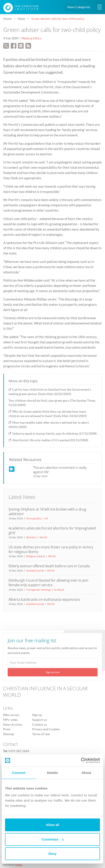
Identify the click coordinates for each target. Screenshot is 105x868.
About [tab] (86, 773)
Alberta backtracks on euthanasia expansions (44, 599)
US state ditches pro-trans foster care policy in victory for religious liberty (51, 549)
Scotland (59, 590)
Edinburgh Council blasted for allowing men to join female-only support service (48, 583)
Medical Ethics (31, 38)
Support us (39, 720)
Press (7, 729)
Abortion (31, 537)
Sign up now (53, 672)
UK (46, 518)
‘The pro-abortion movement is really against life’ (60, 470)
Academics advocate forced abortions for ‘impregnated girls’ (52, 530)
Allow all (53, 825)
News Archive (13, 725)
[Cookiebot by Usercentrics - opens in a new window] (81, 760)
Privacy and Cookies (46, 729)
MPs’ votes (10, 720)
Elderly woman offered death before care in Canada (49, 566)
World (43, 537)
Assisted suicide (35, 570)
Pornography (34, 518)
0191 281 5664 (19, 751)
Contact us (39, 725)
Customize (53, 839)
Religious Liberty (36, 556)
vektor (19, 865)
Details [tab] (52, 773)
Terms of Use (41, 734)
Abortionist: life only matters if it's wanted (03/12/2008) (50, 440)
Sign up (37, 715)
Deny (53, 854)
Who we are (11, 715)
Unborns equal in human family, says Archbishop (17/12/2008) (54, 433)
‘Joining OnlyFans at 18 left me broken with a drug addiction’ (47, 512)
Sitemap (9, 734)
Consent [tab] (19, 773)
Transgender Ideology (38, 590)
